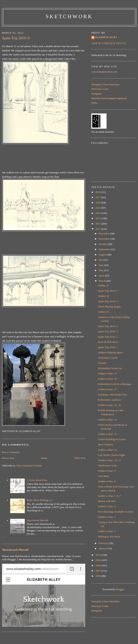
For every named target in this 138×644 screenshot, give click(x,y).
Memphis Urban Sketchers (105, 84)
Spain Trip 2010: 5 (108, 301)
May (101, 270)
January (103, 548)
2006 (98, 576)
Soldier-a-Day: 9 (107, 471)
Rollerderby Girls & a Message (114, 384)
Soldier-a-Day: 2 (107, 531)
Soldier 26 (103, 296)
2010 (98, 555)
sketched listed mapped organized (109, 98)
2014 (98, 213)
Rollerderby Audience (109, 400)
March (102, 281)
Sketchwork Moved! (38, 520)
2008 (98, 565)
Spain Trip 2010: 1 (108, 347)
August (103, 255)
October (103, 244)
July (101, 260)
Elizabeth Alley (106, 37)
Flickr (94, 103)
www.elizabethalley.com (104, 72)
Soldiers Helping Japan (110, 352)
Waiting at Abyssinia (109, 536)
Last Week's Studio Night (111, 455)
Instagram (97, 94)
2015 (98, 208)
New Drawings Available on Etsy (115, 512)
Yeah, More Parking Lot (40, 500)
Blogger (120, 589)
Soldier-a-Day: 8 (107, 481)
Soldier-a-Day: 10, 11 (109, 460)
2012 (98, 224)
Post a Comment (11, 452)
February (104, 543)
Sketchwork (69, 16)
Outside (102, 363)
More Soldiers (105, 444)
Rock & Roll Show (108, 342)
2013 (98, 218)
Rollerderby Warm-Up (110, 368)
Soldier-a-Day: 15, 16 (109, 405)
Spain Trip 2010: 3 (108, 331)
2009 (98, 560)
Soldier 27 (103, 285)
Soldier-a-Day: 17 (107, 389)
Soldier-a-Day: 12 (107, 450)
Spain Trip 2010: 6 (16, 38)
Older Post (80, 458)
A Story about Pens (37, 480)
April (102, 276)
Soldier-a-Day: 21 (107, 373)
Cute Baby (103, 476)
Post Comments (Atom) (29, 466)
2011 (98, 229)
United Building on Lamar (112, 439)
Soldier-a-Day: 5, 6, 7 (109, 496)
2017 (98, 197)
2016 (98, 203)
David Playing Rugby (109, 307)
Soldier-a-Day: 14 (107, 420)
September (105, 249)
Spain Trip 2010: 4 (108, 326)
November (105, 239)
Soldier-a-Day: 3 (107, 517)
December (104, 234)
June (101, 265)
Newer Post (8, 458)
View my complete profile (109, 43)
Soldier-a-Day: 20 (107, 379)
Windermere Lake (107, 466)
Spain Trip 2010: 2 (108, 337)
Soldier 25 (103, 312)
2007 (98, 571)
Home (44, 458)
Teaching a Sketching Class (112, 395)
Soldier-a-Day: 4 (107, 506)
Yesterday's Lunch (107, 358)
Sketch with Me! (107, 501)
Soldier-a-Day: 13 (107, 434)
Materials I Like (100, 89)
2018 (98, 192)
